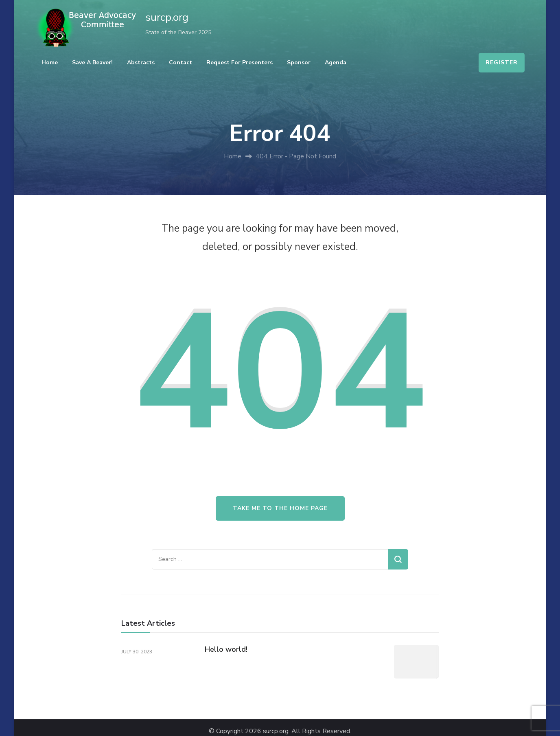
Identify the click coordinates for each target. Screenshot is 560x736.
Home (50, 62)
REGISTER (502, 62)
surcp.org (167, 17)
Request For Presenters (240, 62)
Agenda (336, 62)
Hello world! (226, 649)
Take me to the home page (280, 508)
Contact (180, 62)
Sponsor (299, 62)
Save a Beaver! (92, 62)
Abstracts (141, 62)
